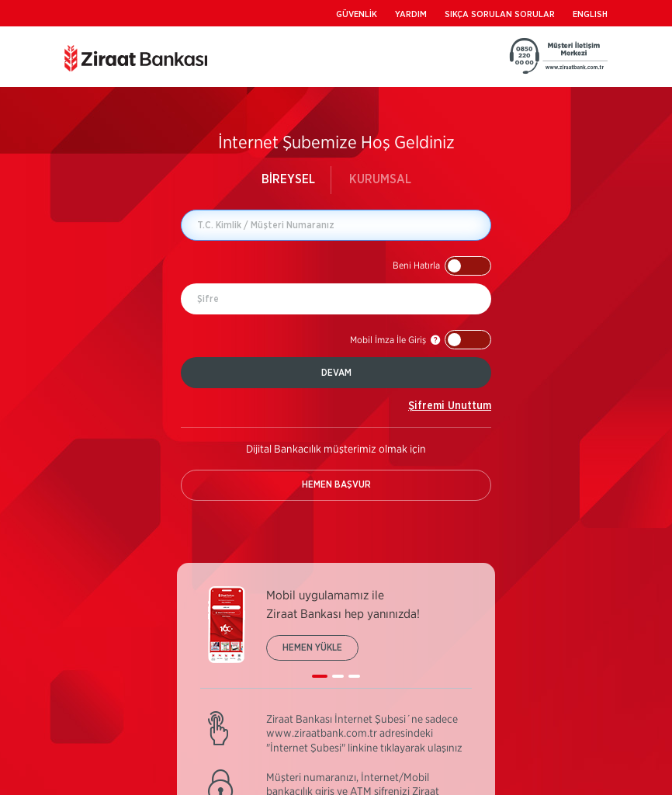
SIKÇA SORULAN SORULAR (500, 14)
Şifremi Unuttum (450, 406)
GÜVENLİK (357, 14)
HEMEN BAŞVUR (336, 484)
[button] (442, 266)
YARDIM (411, 14)
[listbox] (336, 637)
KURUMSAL (380, 179)
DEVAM (336, 373)
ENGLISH (590, 14)
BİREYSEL (288, 179)
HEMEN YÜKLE (312, 647)
